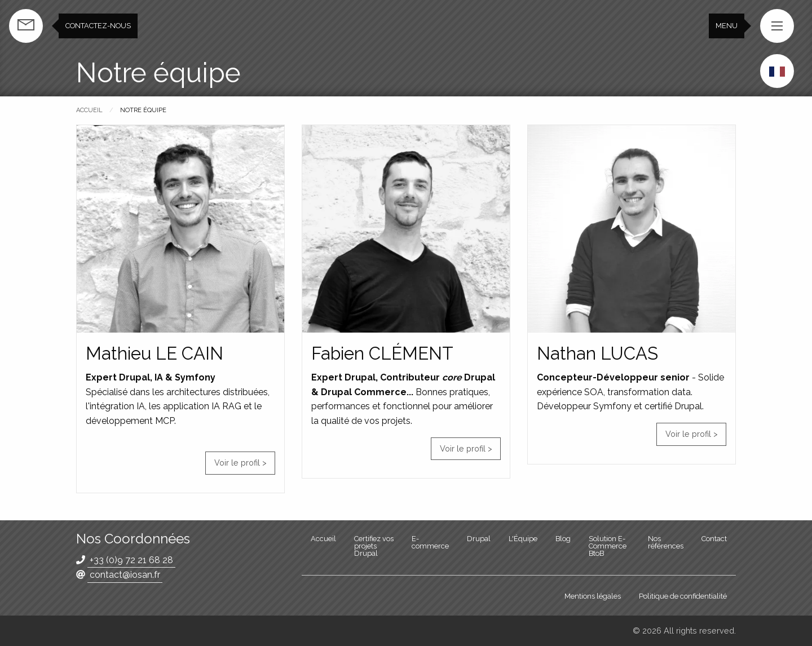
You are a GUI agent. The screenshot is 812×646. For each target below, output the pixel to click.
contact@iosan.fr (125, 575)
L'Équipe (523, 539)
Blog (563, 539)
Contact (714, 539)
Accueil (89, 110)
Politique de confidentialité (683, 596)
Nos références (666, 542)
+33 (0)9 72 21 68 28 (131, 560)
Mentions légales (593, 596)
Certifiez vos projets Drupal (374, 546)
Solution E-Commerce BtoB (608, 546)
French (777, 72)
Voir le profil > (240, 463)
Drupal (479, 539)
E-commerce (430, 542)
